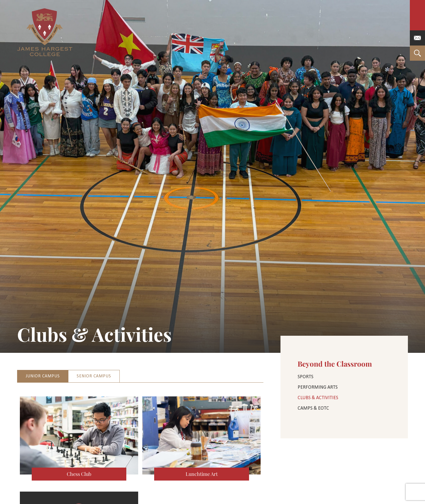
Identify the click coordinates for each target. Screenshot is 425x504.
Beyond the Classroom (335, 364)
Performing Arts (318, 387)
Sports (305, 377)
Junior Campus (43, 376)
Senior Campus (94, 376)
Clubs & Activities (318, 398)
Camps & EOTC (313, 408)
